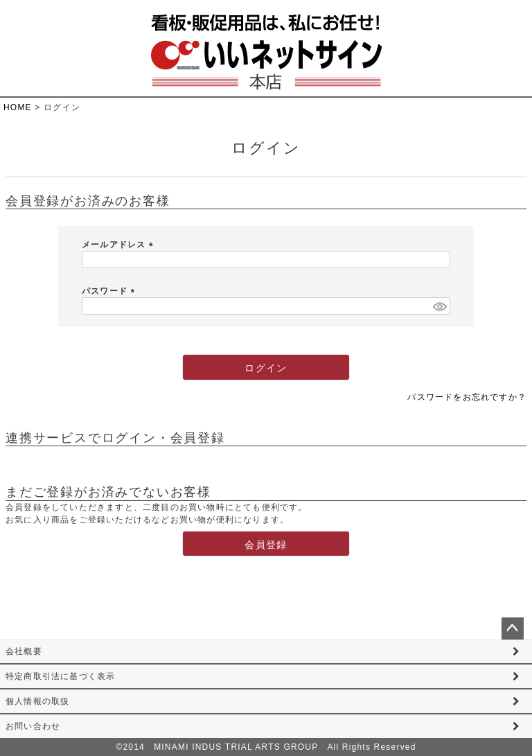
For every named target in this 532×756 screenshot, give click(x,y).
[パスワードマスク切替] (440, 306)
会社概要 (24, 651)
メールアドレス (119, 245)
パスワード (110, 291)
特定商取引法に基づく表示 (60, 676)
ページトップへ (513, 628)
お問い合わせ (33, 726)
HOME (18, 107)
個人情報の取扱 (37, 701)
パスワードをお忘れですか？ (467, 397)
